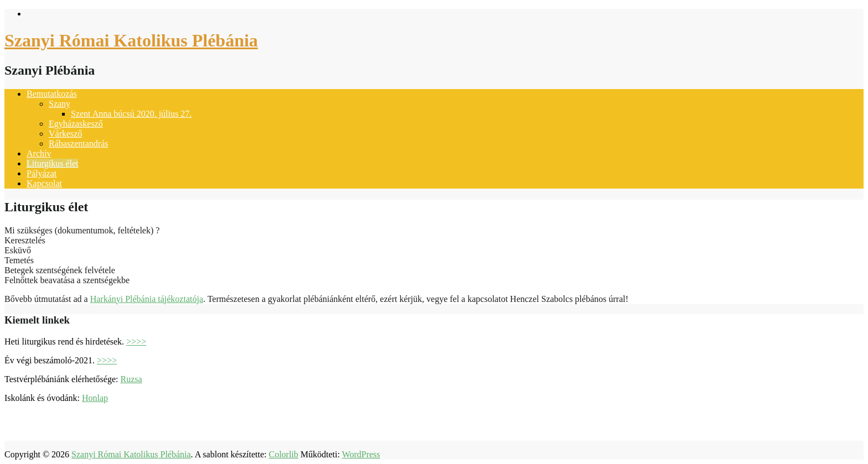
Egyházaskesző (76, 124)
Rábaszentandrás (79, 144)
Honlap (95, 398)
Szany (60, 104)
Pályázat (42, 173)
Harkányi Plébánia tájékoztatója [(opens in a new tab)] (147, 299)
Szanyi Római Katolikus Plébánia (131, 40)
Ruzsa (131, 379)
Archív (39, 153)
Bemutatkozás (52, 94)
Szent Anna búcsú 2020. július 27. (131, 114)
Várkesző (65, 134)
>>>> (136, 342)
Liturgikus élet (52, 163)
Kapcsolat (44, 183)
